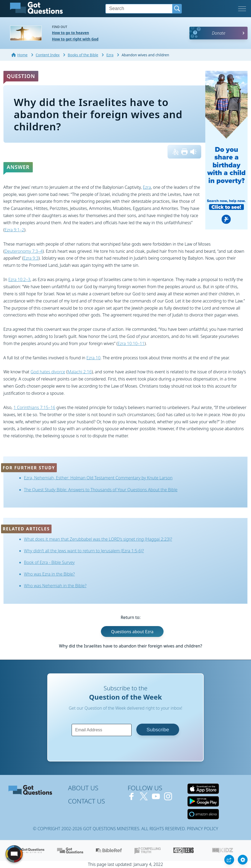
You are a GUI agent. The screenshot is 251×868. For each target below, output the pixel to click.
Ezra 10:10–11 (131, 343)
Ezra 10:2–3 (19, 279)
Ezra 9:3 (31, 258)
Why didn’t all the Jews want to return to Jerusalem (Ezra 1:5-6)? (84, 551)
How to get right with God (75, 39)
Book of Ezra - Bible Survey (49, 562)
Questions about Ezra (132, 632)
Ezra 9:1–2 (14, 230)
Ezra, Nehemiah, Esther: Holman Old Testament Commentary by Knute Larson (98, 478)
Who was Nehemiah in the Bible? (55, 586)
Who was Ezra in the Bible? (50, 574)
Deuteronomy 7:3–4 (24, 251)
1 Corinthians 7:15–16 (34, 407)
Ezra (147, 187)
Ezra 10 (93, 358)
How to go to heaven (71, 33)
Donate (219, 33)
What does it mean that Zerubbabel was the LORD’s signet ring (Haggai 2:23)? (98, 539)
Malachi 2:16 (80, 372)
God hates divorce (48, 372)
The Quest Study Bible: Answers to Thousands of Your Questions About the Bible (101, 490)
